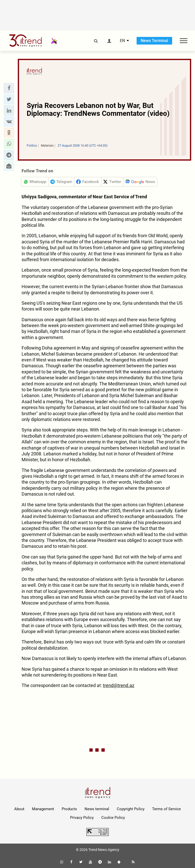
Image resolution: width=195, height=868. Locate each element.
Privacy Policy (82, 818)
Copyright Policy (131, 809)
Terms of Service (166, 809)
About (19, 809)
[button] (9, 88)
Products (69, 809)
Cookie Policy (113, 818)
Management (43, 809)
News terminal (97, 809)
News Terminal (154, 41)
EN (122, 41)
